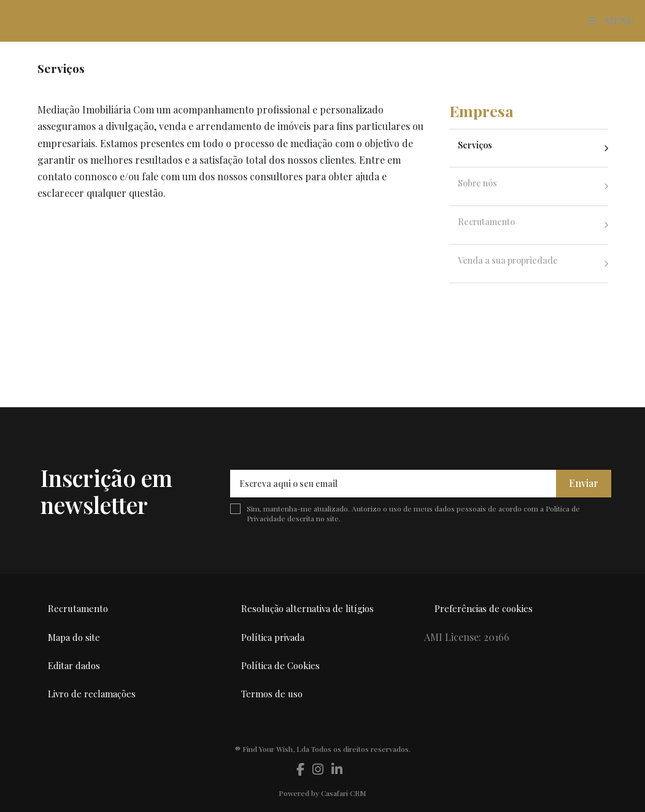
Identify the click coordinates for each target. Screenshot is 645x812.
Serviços (475, 145)
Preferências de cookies (484, 608)
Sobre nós (477, 183)
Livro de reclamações (92, 694)
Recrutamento (486, 222)
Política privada (273, 637)
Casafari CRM (344, 793)
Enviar (584, 483)
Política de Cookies (280, 665)
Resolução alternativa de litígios (307, 608)
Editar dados (74, 665)
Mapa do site (74, 637)
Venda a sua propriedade (508, 260)
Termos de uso (272, 694)
